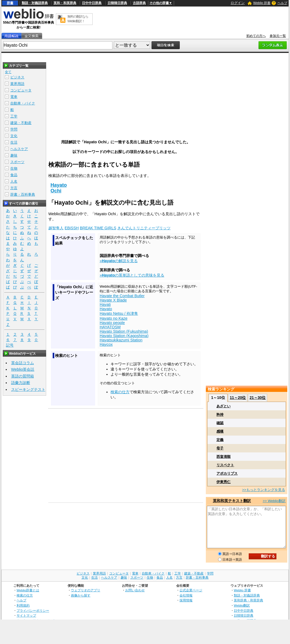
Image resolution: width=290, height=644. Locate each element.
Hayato (59, 185)
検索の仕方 (120, 392)
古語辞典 (139, 3)
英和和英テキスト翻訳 (232, 501)
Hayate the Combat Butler (122, 296)
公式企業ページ (191, 590)
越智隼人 (56, 228)
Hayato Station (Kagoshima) (124, 336)
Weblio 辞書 (262, 3)
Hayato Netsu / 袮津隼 (119, 313)
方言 (14, 188)
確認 (220, 423)
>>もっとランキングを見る (263, 490)
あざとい (223, 406)
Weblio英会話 (23, 369)
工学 (14, 116)
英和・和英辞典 (65, 3)
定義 (220, 440)
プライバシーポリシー (33, 610)
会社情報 (186, 595)
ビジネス (17, 77)
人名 (14, 181)
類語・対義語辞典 (35, 3)
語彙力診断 (21, 383)
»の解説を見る (119, 261)
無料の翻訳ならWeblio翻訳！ (78, 19)
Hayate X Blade (113, 300)
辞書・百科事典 (23, 194)
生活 (14, 142)
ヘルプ (282, 3)
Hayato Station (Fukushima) (124, 331)
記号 (10, 345)
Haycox (106, 344)
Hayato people (112, 323)
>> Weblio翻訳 (274, 501)
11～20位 (238, 398)
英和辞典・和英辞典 (248, 600)
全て (8, 72)
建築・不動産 (21, 123)
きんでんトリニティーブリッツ (144, 228)
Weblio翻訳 (242, 605)
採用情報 (186, 600)
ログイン (238, 3)
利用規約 (23, 605)
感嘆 (220, 431)
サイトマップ (26, 615)
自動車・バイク (23, 103)
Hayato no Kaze (114, 318)
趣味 (14, 155)
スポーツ (17, 162)
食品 (14, 175)
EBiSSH (72, 228)
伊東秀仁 (223, 482)
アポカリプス (227, 473)
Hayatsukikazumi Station (121, 340)
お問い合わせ (135, 590)
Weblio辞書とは (28, 590)
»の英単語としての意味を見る (132, 275)
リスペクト (225, 465)
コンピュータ (21, 90)
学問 (14, 129)
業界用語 (17, 84)
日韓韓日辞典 (117, 3)
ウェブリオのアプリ (86, 590)
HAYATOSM (110, 327)
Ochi (56, 191)
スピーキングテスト (28, 389)
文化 (14, 136)
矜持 (220, 415)
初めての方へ (256, 36)
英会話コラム (23, 363)
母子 (220, 448)
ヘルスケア (19, 149)
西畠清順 (223, 457)
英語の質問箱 (23, 376)
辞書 (10, 3)
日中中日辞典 (92, 3)
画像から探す (81, 595)
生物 (14, 168)
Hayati (105, 304)
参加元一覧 (278, 36)
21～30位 (258, 398)
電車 (14, 97)
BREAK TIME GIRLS (98, 228)
